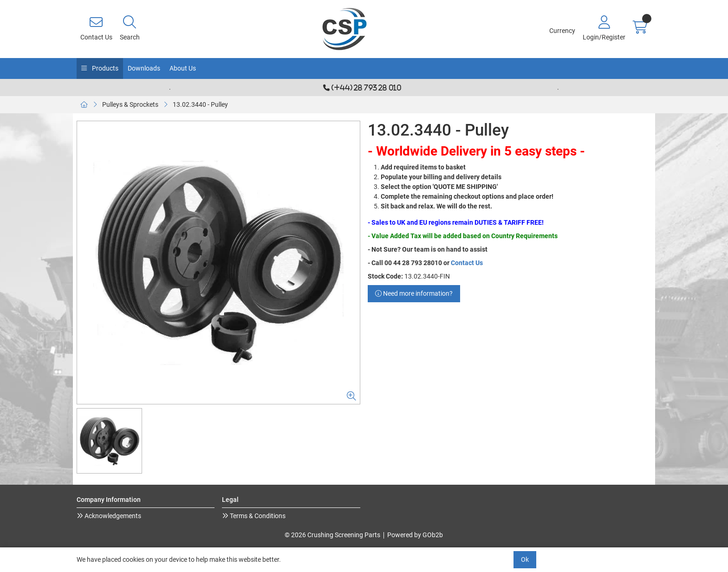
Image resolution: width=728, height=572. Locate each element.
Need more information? (414, 293)
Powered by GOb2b (415, 535)
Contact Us (467, 263)
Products (104, 68)
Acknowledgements (112, 516)
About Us (183, 68)
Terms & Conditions (257, 516)
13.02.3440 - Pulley (200, 104)
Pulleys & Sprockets (130, 104)
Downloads (144, 68)
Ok (525, 559)
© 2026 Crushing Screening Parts (332, 535)
